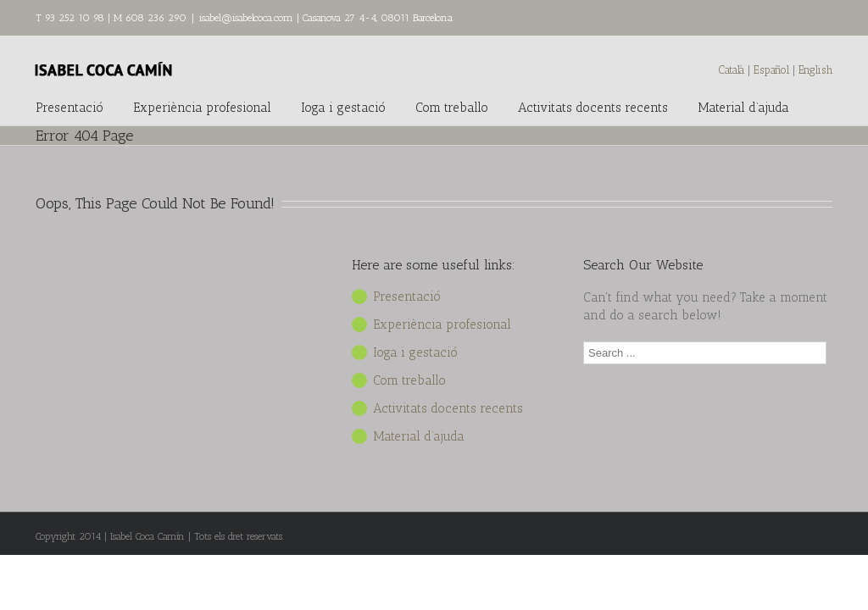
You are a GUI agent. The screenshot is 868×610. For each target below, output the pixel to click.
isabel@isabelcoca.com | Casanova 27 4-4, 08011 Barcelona (326, 18)
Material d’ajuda (743, 108)
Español (773, 70)
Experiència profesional (202, 108)
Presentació (70, 108)
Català (732, 70)
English (815, 70)
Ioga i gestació (343, 108)
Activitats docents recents (593, 108)
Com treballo (452, 108)
